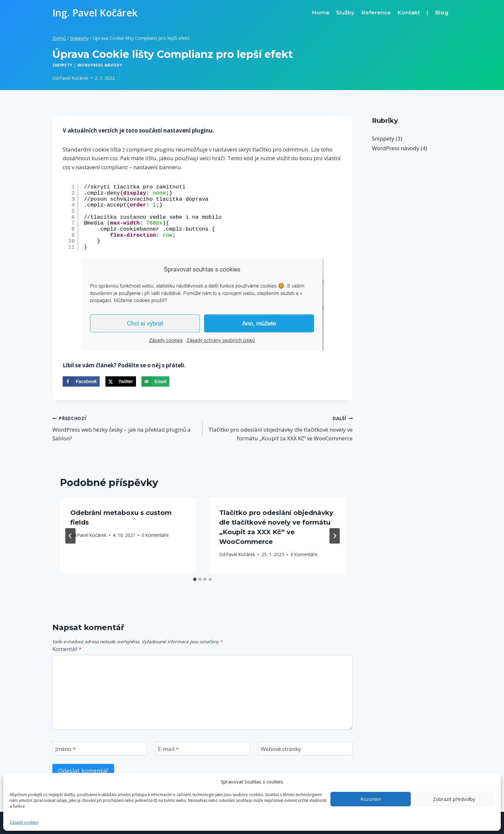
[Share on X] (121, 381)
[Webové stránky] (305, 749)
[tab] (195, 579)
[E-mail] (203, 749)
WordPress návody (100, 65)
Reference (376, 13)
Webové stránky (281, 749)
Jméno (65, 749)
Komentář (67, 649)
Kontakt (409, 13)
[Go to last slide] (70, 536)
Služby (345, 13)
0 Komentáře (155, 535)
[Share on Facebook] (81, 381)
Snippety (63, 65)
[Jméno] (100, 749)
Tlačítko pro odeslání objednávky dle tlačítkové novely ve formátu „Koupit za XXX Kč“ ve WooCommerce (280, 428)
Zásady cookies (24, 822)
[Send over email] (155, 381)
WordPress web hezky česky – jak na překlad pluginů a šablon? (125, 428)
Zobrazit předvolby (454, 799)
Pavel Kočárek (74, 78)
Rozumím (371, 799)
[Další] (335, 536)
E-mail (168, 749)
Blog (442, 13)
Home (321, 13)
